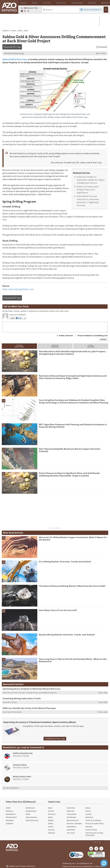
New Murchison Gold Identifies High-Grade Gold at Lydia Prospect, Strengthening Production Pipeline (72, 353)
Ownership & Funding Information (94, 834)
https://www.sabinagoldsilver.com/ (18, 289)
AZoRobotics (11, 814)
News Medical (31, 817)
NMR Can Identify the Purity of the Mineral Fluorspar (29, 708)
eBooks (51, 820)
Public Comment (66, 336)
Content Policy (91, 830)
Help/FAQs (71, 830)
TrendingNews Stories (19, 346)
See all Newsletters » (11, 788)
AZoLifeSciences (32, 820)
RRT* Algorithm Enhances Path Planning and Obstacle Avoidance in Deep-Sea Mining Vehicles (73, 426)
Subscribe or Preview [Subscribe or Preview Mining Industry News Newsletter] (21, 779)
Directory (49, 3)
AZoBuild (9, 823)
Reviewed (103, 47)
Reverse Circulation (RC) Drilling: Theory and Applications (88, 190)
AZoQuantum (31, 811)
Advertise (89, 817)
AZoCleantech (11, 817)
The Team (71, 833)
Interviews (71, 808)
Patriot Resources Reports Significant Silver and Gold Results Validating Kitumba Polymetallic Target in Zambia (69, 474)
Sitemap (89, 827)
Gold (20, 31)
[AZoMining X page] (28, 11)
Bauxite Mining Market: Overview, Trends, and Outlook (67, 635)
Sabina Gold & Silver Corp (15, 59)
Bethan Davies (19, 53)
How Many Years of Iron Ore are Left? (58, 610)
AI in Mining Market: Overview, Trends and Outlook (65, 562)
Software (52, 833)
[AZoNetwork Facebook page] (25, 11)
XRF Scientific (12, 702)
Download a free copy (55, 739)
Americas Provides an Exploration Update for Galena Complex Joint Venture (91, 180)
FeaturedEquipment (55, 346)
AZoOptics (10, 820)
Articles (51, 811)
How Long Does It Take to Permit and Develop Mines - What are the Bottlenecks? (73, 660)
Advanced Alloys (20, 765)
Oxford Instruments (14, 712)
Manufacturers (73, 820)
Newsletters (72, 827)
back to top (98, 842)
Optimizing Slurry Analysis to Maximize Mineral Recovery (32, 689)
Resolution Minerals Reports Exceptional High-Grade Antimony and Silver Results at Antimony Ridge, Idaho (73, 377)
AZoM (8, 808)
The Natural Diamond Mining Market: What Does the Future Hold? (72, 586)
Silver (26, 31)
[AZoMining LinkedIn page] (22, 11)
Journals (51, 830)
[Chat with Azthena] (104, 863)
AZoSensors (30, 808)
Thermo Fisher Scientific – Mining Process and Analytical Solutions (32, 693)
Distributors (72, 817)
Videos (51, 823)
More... (105, 3)
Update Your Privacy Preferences (21, 865)
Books (50, 817)
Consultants (72, 814)
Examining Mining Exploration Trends (22, 698)
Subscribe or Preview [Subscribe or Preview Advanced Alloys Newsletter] (21, 767)
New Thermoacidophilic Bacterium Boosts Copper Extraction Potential (70, 450)
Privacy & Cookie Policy (95, 823)
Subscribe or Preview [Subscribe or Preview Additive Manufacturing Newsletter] (21, 756)
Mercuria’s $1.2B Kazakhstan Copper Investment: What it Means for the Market (73, 538)
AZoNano (9, 811)
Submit (103, 339)
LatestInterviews (91, 346)
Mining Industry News (22, 777)
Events (51, 827)
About (88, 808)
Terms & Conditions (93, 820)
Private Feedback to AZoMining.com (93, 336)
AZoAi (28, 814)
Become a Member (74, 823)
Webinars (71, 811)
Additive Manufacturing (23, 753)
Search (88, 811)
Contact (89, 814)
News (14, 31)
